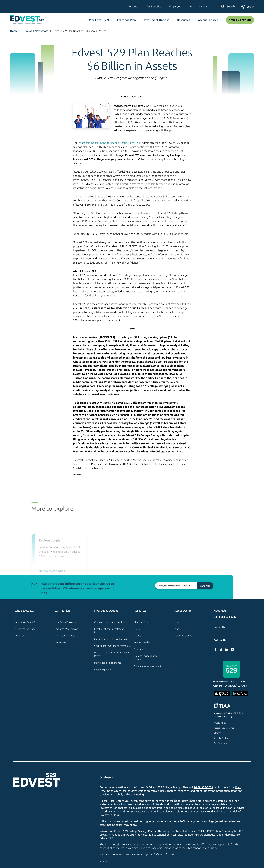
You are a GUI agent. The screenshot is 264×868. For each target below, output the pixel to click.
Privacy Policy (220, 723)
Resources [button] (184, 20)
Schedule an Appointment (148, 666)
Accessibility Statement (224, 728)
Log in (248, 7)
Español (133, 6)
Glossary (138, 649)
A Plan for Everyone (25, 629)
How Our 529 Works (65, 622)
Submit (191, 586)
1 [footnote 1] (139, 158)
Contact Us (219, 627)
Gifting (137, 636)
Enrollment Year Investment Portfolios (109, 631)
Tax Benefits (154, 6)
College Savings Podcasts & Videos (148, 658)
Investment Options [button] (157, 20)
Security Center (221, 738)
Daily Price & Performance (108, 663)
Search (228, 7)
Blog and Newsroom (202, 6)
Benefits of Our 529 (25, 622)
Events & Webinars (144, 642)
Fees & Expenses (103, 670)
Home (14, 31)
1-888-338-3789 (227, 617)
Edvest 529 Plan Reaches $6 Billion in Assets (80, 31)
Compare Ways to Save (66, 629)
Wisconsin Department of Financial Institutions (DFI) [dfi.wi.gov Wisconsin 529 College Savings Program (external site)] (109, 143)
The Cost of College (65, 636)
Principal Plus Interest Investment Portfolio (112, 654)
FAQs (137, 629)
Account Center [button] (208, 20)
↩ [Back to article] (103, 468)
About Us (20, 636)
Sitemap (217, 733)
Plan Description (221, 743)
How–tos (178, 622)
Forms (177, 629)
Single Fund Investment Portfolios (112, 646)
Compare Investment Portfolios (111, 622)
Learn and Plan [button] (126, 20)
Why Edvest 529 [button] (99, 20)
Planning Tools (142, 622)
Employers (176, 6)
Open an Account (183, 636)
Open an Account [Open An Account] (240, 20)
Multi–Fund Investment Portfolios (112, 639)
